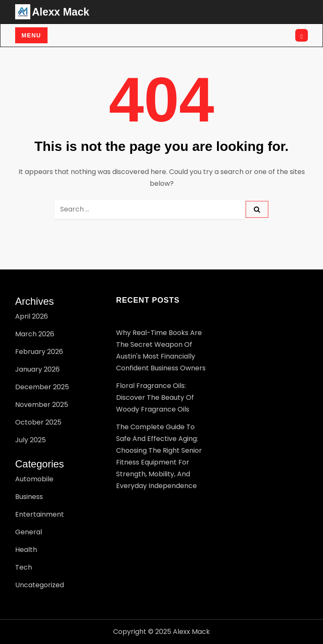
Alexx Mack (61, 12)
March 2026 (35, 334)
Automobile (34, 479)
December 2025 (42, 387)
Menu (31, 35)
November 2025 (42, 405)
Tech (24, 567)
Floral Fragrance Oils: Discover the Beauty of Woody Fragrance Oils (155, 397)
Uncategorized (40, 585)
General (29, 532)
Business (29, 497)
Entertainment (40, 514)
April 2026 (32, 316)
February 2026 (39, 352)
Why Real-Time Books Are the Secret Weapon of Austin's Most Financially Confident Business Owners (161, 350)
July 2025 (30, 440)
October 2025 (38, 422)
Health (26, 550)
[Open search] (302, 35)
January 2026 (37, 369)
